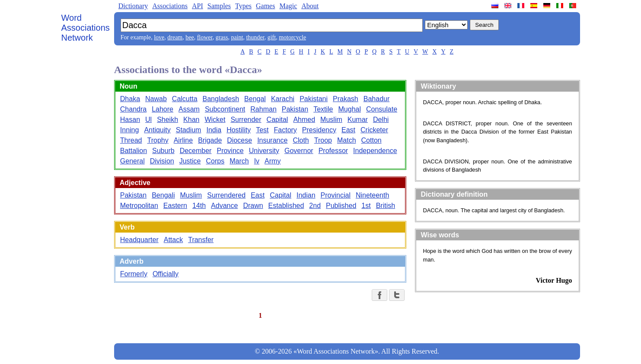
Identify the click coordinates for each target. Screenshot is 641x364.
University (264, 151)
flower (205, 37)
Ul (148, 120)
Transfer (201, 240)
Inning (130, 130)
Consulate (382, 109)
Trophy (158, 140)
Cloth (301, 140)
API (198, 6)
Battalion (134, 151)
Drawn (253, 206)
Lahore (163, 109)
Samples (219, 6)
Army (273, 161)
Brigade (210, 140)
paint (237, 37)
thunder (255, 37)
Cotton (372, 140)
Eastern (175, 206)
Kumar (358, 120)
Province (230, 151)
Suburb (163, 151)
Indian (306, 195)
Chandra (133, 109)
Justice (190, 161)
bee (190, 37)
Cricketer (374, 130)
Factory (285, 130)
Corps (215, 161)
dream (175, 37)
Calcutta (185, 99)
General (132, 161)
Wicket (215, 120)
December (196, 151)
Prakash (346, 99)
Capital (277, 120)
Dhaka (130, 99)
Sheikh (167, 120)
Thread (131, 140)
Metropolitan (139, 206)
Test (262, 130)
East (348, 130)
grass (222, 37)
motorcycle (292, 37)
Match (347, 140)
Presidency (319, 130)
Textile (323, 109)
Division (162, 161)
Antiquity (157, 130)
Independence (375, 151)
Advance (224, 206)
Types (243, 6)
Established (286, 206)
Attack (173, 240)
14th (199, 206)
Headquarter (139, 240)
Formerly (134, 274)
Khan (191, 120)
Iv (257, 161)
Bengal (255, 99)
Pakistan (295, 109)
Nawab (156, 99)
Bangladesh (221, 99)
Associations (170, 6)
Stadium (189, 130)
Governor (299, 151)
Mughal (350, 109)
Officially (166, 274)
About (310, 6)
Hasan (130, 120)
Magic (288, 6)
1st (366, 206)
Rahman (263, 109)
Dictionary (133, 6)
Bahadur (377, 99)
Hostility (239, 130)
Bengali (163, 195)
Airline (183, 140)
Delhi (381, 120)
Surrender (246, 120)
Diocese (239, 140)
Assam (189, 109)
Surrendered (226, 195)
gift (272, 37)
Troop (323, 140)
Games (265, 6)
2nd (315, 206)
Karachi (283, 99)
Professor (333, 151)
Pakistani (314, 99)
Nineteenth (372, 195)
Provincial (336, 195)
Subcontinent (225, 109)
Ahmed (304, 120)
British (386, 206)
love (159, 37)
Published (341, 206)
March (239, 161)
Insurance (272, 140)
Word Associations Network (86, 28)
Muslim (331, 120)
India (214, 130)
